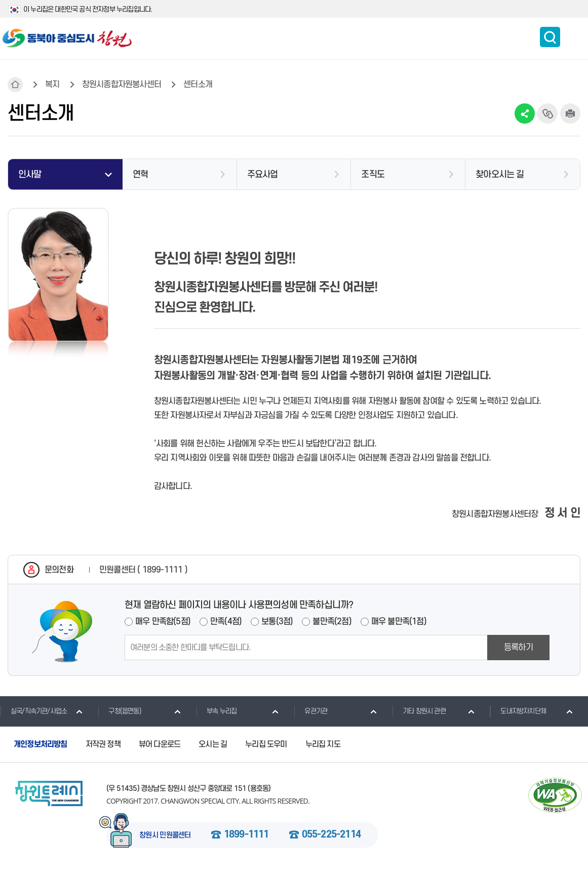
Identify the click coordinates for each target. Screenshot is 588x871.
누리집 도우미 (266, 744)
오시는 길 (213, 744)
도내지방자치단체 (518, 711)
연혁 (140, 175)
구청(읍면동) (119, 711)
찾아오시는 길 (500, 175)
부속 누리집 (216, 711)
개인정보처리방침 (41, 744)
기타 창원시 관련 (419, 711)
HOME (15, 85)
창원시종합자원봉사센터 (122, 85)
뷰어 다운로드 (160, 744)
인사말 (30, 175)
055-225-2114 (331, 835)
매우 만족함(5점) (163, 622)
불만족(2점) (332, 622)
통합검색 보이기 (550, 37)
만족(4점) (226, 622)
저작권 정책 (103, 744)
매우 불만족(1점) (399, 622)
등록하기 (518, 648)
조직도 (373, 175)
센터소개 (198, 85)
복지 (52, 85)
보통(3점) (277, 622)
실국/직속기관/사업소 (33, 711)
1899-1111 (246, 835)
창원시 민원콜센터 (165, 836)
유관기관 (310, 711)
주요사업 (263, 175)
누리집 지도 (323, 744)
